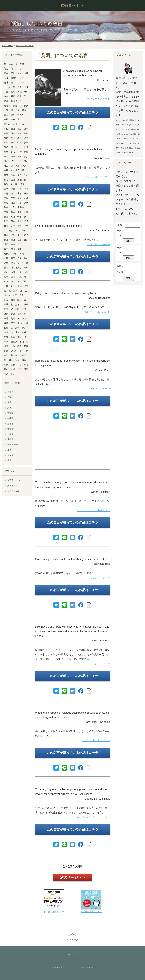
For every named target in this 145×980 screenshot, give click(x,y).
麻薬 (13, 337)
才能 (20, 180)
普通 (6, 323)
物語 (13, 346)
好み (26, 175)
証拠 (26, 212)
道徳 (20, 286)
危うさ (14, 69)
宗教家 (11, 439)
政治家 (11, 392)
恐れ (26, 96)
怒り (13, 73)
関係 (6, 129)
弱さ (11, 360)
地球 (13, 272)
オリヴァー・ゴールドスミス (93, 510)
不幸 (24, 318)
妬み (6, 300)
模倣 (20, 346)
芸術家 (11, 418)
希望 (13, 138)
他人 (13, 263)
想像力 (7, 254)
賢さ (13, 115)
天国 (24, 281)
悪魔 (22, 64)
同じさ (14, 101)
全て (26, 226)
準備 (13, 212)
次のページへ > (73, 877)
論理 (26, 369)
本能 (24, 332)
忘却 (17, 328)
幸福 (6, 170)
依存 (6, 78)
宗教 (26, 203)
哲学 (17, 281)
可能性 (16, 124)
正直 (20, 212)
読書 (26, 286)
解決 (26, 106)
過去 (6, 115)
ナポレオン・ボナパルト (96, 312)
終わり (7, 106)
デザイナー (13, 445)
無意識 (14, 342)
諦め (11, 64)
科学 (17, 110)
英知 (13, 92)
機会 (13, 133)
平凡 (20, 323)
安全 (6, 73)
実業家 (11, 413)
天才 (6, 286)
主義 (6, 212)
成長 (20, 240)
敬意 (26, 147)
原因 (6, 161)
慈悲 (13, 198)
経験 (6, 152)
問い (13, 286)
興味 (26, 143)
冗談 (13, 217)
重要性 (21, 207)
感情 (20, 129)
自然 (6, 194)
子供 (20, 175)
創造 (20, 249)
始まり (19, 305)
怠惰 (6, 258)
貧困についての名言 (25, 46)
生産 (20, 235)
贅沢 (13, 240)
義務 (20, 138)
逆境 (26, 138)
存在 (15, 254)
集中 (6, 207)
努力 (15, 291)
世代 (20, 244)
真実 (6, 226)
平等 (6, 318)
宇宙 (24, 82)
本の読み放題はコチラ (54, 912)
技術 (26, 133)
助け (26, 258)
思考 (6, 189)
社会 (26, 198)
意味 (6, 82)
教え (20, 96)
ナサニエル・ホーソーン (96, 740)
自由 (13, 203)
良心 (20, 365)
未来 (6, 342)
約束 (6, 351)
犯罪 (6, 309)
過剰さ (21, 115)
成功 (13, 235)
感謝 (13, 129)
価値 (13, 119)
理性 (6, 365)
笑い (13, 374)
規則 (6, 138)
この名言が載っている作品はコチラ (72, 112)
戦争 (6, 249)
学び (6, 337)
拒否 (6, 143)
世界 (6, 244)
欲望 (24, 355)
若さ (6, 374)
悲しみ (7, 124)
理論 (26, 365)
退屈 (22, 254)
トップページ (7, 46)
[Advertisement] (73, 446)
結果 (6, 157)
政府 (26, 240)
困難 (13, 180)
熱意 (13, 300)
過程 (20, 119)
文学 (13, 323)
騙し (6, 268)
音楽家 (11, 455)
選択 (13, 249)
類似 (6, 369)
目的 (6, 346)
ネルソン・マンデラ (98, 578)
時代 (13, 194)
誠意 (11, 230)
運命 (20, 87)
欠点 (26, 157)
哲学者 (11, 429)
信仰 (26, 221)
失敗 (20, 194)
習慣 (20, 203)
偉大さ (14, 78)
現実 (13, 161)
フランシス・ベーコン (97, 177)
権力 (6, 166)
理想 (13, 365)
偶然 (6, 147)
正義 (17, 230)
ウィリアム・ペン (100, 389)
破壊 (6, 305)
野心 (22, 351)
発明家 (11, 434)
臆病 (13, 96)
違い (6, 272)
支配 (6, 198)
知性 (26, 272)
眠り (20, 300)
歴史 (20, 369)
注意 (6, 277)
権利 (26, 161)
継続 (26, 152)
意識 (26, 73)
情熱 (20, 217)
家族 (6, 119)
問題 (26, 346)
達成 (6, 263)
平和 (26, 323)
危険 (20, 133)
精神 (6, 240)
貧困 (13, 318)
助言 (6, 221)
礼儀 (13, 369)
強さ (6, 281)
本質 (17, 332)
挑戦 (13, 277)
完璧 (26, 129)
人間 (15, 295)
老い (26, 92)
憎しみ (7, 295)
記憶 (6, 133)
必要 (24, 309)
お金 (6, 96)
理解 (24, 360)
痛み (22, 78)
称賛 (6, 217)
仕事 (20, 189)
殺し (6, 180)
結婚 (13, 157)
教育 (13, 143)
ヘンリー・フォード (98, 99)
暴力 (24, 328)
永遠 (26, 87)
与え (6, 69)
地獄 (13, 189)
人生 (13, 226)
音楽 (15, 106)
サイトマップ (72, 954)
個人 (17, 170)
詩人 (9, 408)
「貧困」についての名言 (35, 24)
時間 (22, 184)
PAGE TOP (72, 940)
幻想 (20, 161)
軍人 (9, 450)
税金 (6, 235)
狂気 (20, 143)
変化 (6, 328)
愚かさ (23, 101)
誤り (22, 69)
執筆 (26, 194)
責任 (13, 244)
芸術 (20, 152)
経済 (13, 152)
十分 (13, 207)
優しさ (14, 351)
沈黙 (20, 277)
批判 (20, 314)
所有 (13, 221)
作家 (9, 397)
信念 (20, 226)
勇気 (6, 355)
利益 (17, 360)
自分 (20, 198)
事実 (26, 189)
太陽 (20, 258)
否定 (6, 314)
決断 (20, 157)
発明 (26, 305)
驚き (6, 101)
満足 (20, 337)
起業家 (11, 424)
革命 (24, 110)
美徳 (13, 314)
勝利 (26, 217)
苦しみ (19, 147)
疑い (17, 82)
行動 (17, 166)
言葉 (13, 175)
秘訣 (17, 309)
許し (17, 355)
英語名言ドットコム (72, 6)
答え (24, 170)
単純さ (19, 268)
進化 (20, 221)
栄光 (6, 92)
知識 (20, 272)
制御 (24, 230)
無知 (22, 342)
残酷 (6, 184)
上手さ (7, 87)
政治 (26, 235)
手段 (6, 203)
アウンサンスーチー (98, 244)
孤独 (6, 175)
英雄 (20, 92)
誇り (6, 332)
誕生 (26, 268)
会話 (6, 110)
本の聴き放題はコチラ (91, 911)
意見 (20, 73)
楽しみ (21, 263)
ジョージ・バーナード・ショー (92, 817)
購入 (24, 166)
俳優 (9, 460)
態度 (13, 258)
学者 (9, 402)
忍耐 (22, 295)
